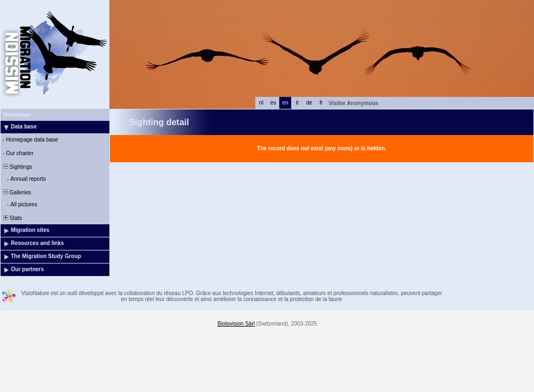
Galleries (16, 192)
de (309, 103)
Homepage (17, 115)
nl (261, 103)
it (297, 103)
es (274, 103)
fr (321, 103)
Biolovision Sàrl (236, 324)
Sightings (17, 167)
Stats (12, 218)
